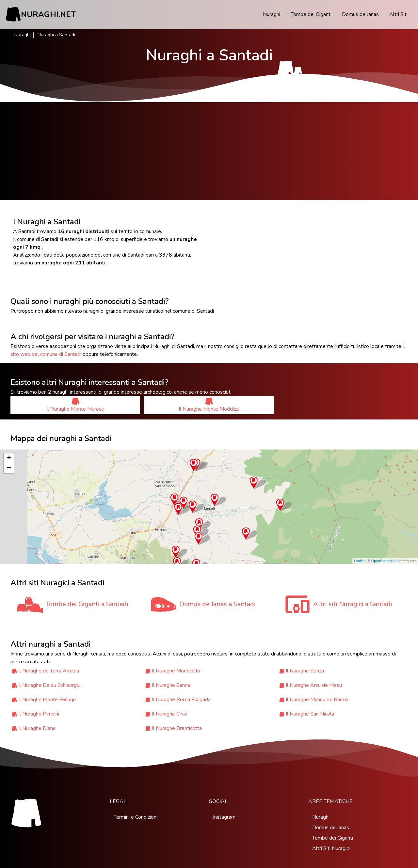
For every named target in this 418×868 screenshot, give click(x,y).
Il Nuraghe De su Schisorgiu (49, 685)
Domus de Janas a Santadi (217, 604)
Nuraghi (272, 14)
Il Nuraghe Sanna (171, 685)
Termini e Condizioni (136, 817)
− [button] (9, 468)
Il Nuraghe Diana (37, 728)
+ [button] (9, 458)
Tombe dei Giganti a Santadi (87, 604)
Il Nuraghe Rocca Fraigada (181, 700)
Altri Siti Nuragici (331, 848)
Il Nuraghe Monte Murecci (75, 405)
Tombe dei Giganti (311, 14)
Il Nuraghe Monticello (176, 671)
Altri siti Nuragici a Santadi (353, 604)
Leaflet (359, 561)
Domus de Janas (360, 14)
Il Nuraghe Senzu (305, 671)
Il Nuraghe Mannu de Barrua (317, 700)
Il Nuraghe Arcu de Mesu (314, 685)
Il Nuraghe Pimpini (39, 714)
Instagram (224, 817)
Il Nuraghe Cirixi (169, 714)
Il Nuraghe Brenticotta (177, 728)
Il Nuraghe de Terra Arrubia (49, 671)
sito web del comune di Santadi (46, 354)
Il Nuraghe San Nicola (310, 714)
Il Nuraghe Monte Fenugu (47, 700)
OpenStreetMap (384, 561)
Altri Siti (398, 14)
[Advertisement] (209, 151)
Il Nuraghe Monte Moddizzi (209, 405)
